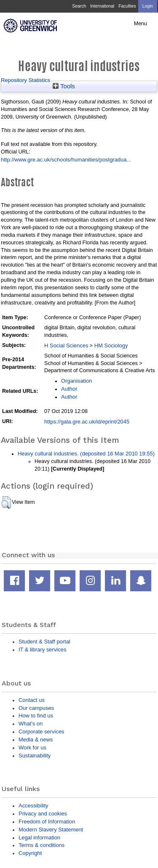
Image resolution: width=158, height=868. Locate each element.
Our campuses (36, 708)
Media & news (36, 740)
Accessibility (33, 806)
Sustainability (35, 756)
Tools (64, 86)
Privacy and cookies (43, 814)
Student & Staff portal (44, 642)
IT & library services (42, 650)
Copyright (30, 853)
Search (79, 6)
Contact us (32, 700)
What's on (31, 724)
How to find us (36, 716)
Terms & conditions (42, 845)
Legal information (39, 838)
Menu (141, 24)
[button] (6, 503)
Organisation (76, 381)
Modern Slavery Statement (51, 830)
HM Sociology (111, 345)
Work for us (32, 748)
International (102, 6)
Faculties (127, 6)
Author (69, 389)
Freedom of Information (47, 822)
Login (148, 6)
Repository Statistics (25, 80)
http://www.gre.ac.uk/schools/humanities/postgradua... (66, 160)
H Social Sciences (66, 345)
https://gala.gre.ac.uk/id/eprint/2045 (87, 422)
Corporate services (42, 732)
